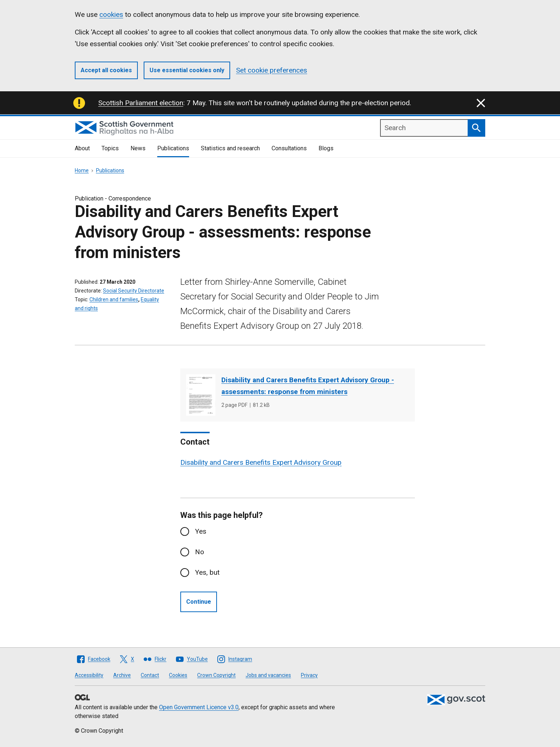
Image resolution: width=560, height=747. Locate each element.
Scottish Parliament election (141, 103)
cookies (111, 14)
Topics (110, 148)
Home (82, 170)
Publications (173, 148)
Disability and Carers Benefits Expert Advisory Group (261, 462)
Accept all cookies (106, 70)
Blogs (326, 148)
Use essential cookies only (187, 70)
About (82, 148)
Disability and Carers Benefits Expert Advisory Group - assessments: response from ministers (308, 386)
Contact (150, 675)
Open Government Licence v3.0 (199, 707)
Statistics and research (230, 148)
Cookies (178, 675)
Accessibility (89, 675)
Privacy (309, 675)
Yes (201, 531)
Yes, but (207, 572)
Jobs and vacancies (268, 675)
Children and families (114, 299)
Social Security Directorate (134, 291)
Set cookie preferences (272, 70)
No (200, 552)
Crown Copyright (216, 675)
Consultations (289, 148)
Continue (199, 602)
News (138, 148)
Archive (122, 675)
